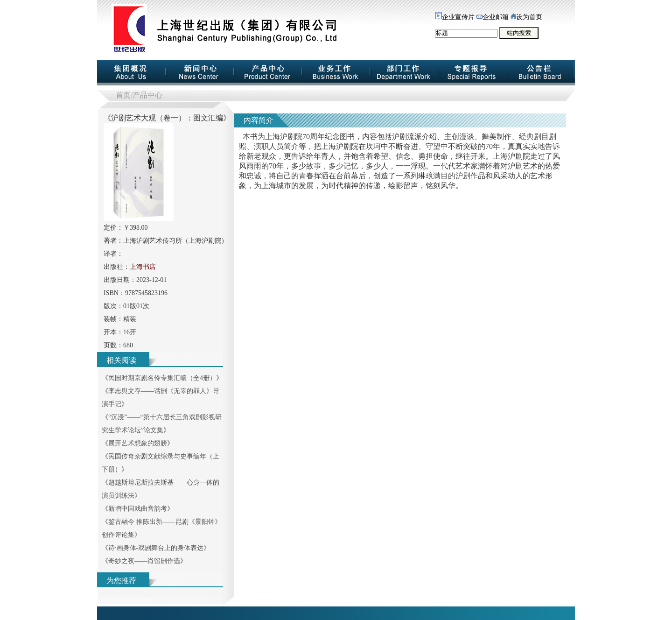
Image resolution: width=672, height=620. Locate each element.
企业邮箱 (493, 17)
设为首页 (526, 17)
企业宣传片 (455, 17)
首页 (123, 95)
